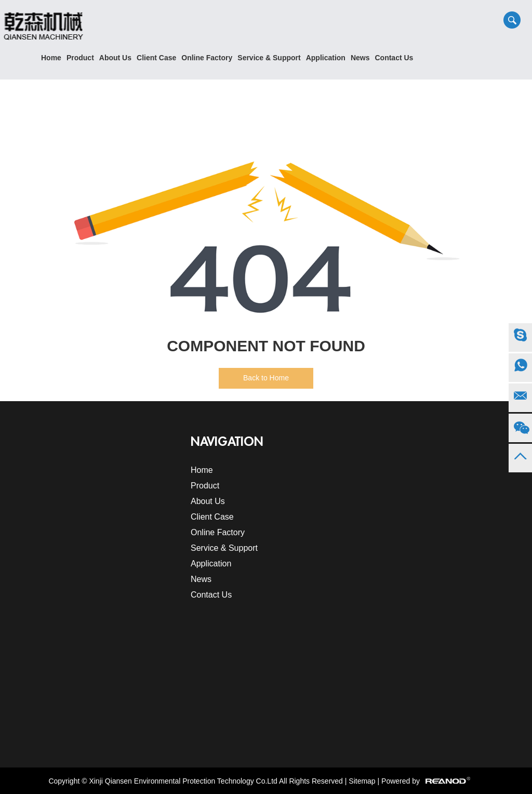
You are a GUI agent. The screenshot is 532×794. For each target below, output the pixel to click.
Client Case (156, 58)
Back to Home (266, 378)
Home (51, 58)
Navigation (227, 442)
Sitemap (362, 781)
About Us (115, 58)
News (360, 58)
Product (80, 58)
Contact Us (394, 58)
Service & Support (269, 58)
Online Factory (207, 58)
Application (326, 58)
